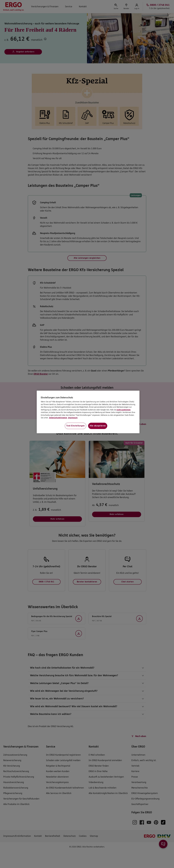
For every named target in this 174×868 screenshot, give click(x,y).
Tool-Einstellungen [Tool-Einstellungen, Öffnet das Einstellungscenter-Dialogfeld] (75, 426)
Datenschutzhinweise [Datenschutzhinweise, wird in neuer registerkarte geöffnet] (58, 418)
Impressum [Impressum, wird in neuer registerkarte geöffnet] (73, 418)
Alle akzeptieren (98, 426)
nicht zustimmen (124, 410)
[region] (88, 412)
